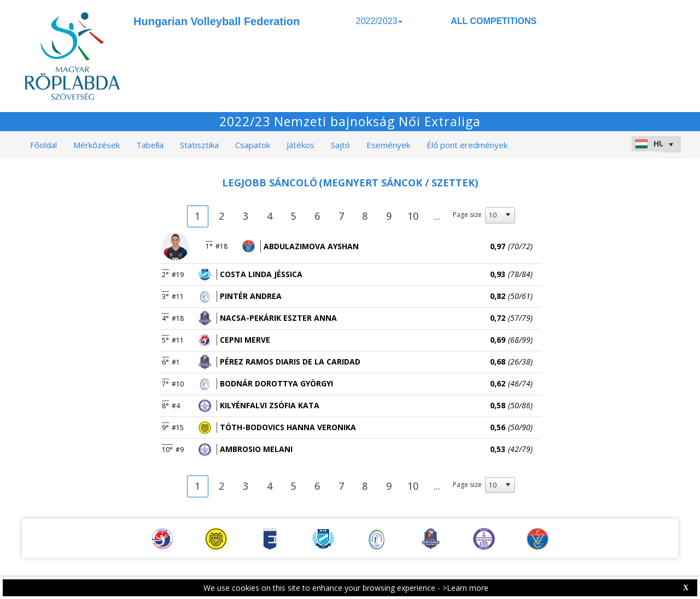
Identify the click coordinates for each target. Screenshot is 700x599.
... (437, 216)
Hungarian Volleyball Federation (217, 21)
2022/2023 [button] (380, 21)
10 (413, 216)
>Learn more (465, 588)
